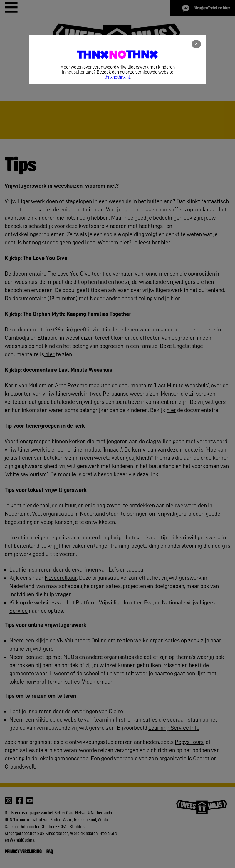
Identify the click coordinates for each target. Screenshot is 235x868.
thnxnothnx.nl (117, 77)
